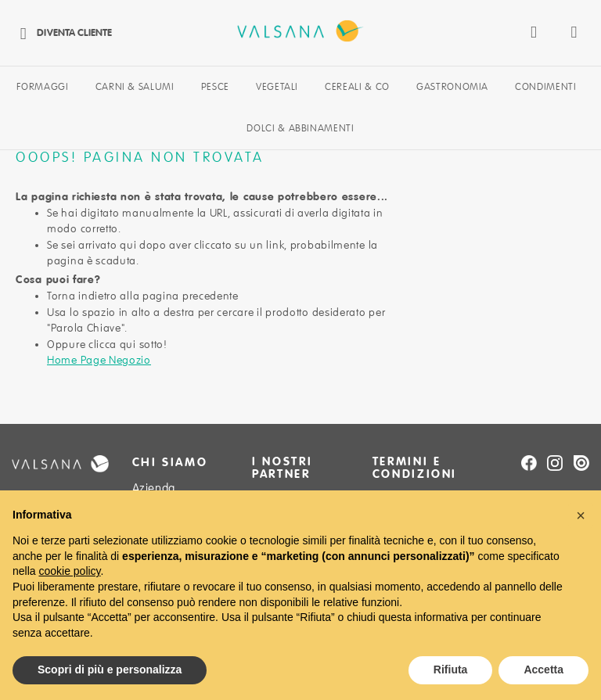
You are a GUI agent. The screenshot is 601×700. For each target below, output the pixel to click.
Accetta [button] (543, 669)
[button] (581, 515)
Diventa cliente (62, 32)
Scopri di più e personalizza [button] (110, 669)
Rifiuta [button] (451, 669)
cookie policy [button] (69, 571)
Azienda (154, 488)
